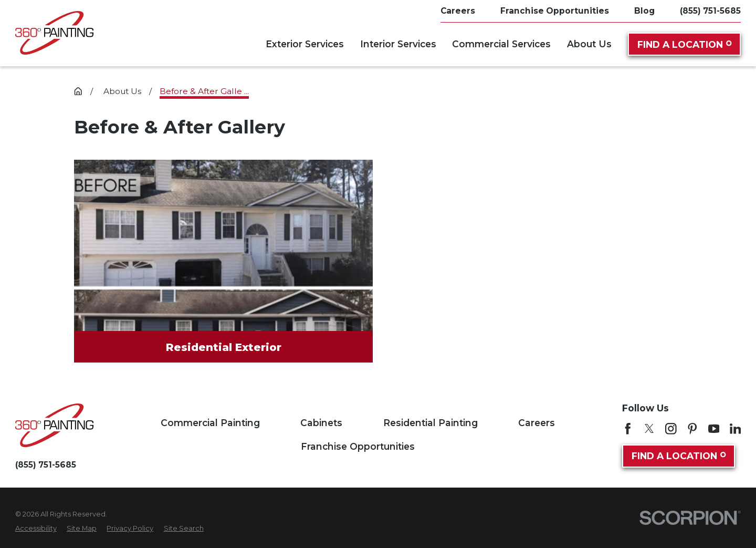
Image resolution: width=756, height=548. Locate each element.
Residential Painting (430, 423)
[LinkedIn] (736, 429)
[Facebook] (628, 429)
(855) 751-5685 (710, 11)
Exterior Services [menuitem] (305, 44)
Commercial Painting (210, 423)
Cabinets (321, 423)
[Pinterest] (692, 429)
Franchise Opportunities (358, 446)
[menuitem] (36, 528)
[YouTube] (714, 429)
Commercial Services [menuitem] (501, 44)
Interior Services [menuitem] (398, 44)
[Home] (54, 33)
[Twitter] (649, 429)
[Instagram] (671, 429)
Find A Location (685, 44)
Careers (537, 423)
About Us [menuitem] (589, 44)
